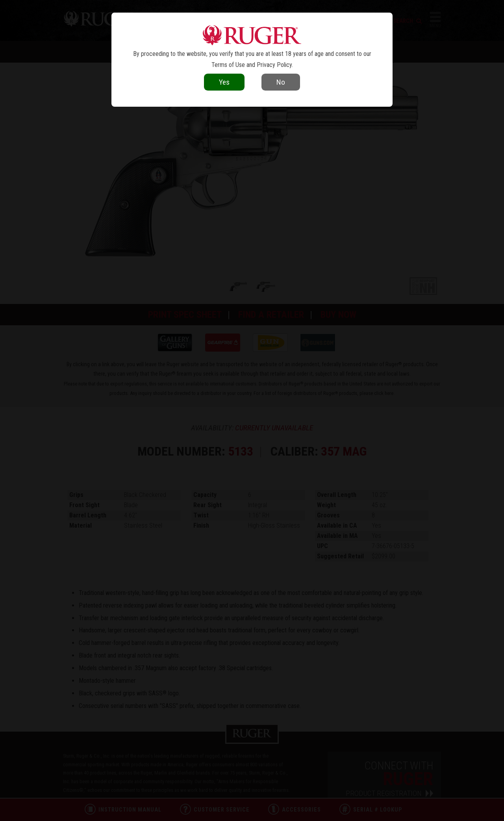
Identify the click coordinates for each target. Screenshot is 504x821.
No (281, 82)
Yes (224, 82)
